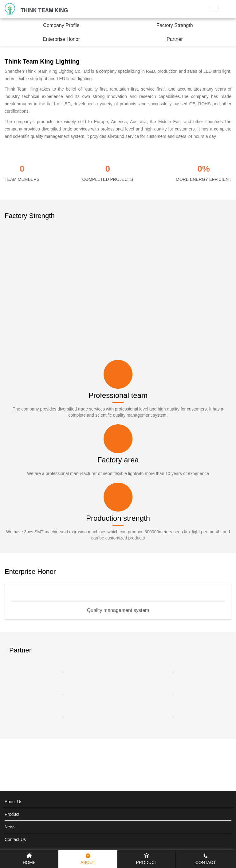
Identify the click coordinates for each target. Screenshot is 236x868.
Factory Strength (175, 25)
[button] (205, 572)
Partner (175, 39)
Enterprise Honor (61, 39)
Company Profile (61, 25)
